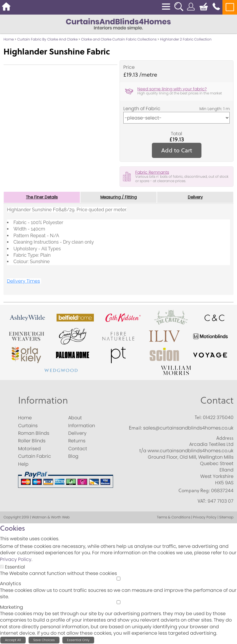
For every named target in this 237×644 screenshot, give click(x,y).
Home (9, 39)
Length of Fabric (142, 109)
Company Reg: (194, 491)
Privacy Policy (16, 559)
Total (177, 134)
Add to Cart (177, 150)
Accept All (13, 640)
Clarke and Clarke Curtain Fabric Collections (119, 39)
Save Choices (44, 640)
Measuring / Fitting (118, 197)
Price (129, 67)
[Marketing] (118, 602)
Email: (135, 428)
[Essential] (2, 567)
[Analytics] (118, 579)
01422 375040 (218, 418)
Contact (217, 401)
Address (225, 438)
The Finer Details (42, 197)
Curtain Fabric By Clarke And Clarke (47, 39)
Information (43, 401)
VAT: (202, 501)
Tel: (198, 418)
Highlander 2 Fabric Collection (186, 39)
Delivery (195, 197)
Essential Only (78, 640)
